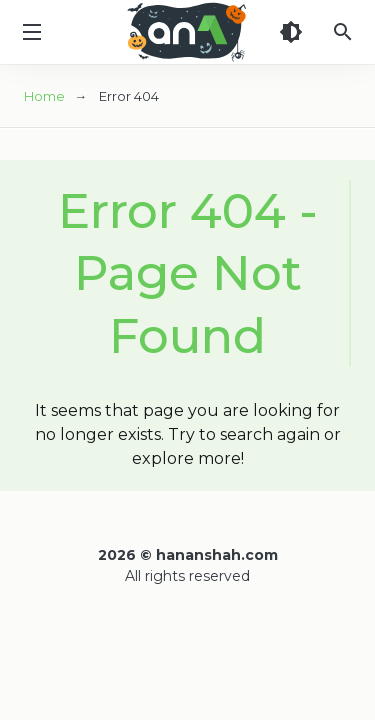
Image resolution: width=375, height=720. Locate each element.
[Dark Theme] (291, 32)
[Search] (343, 32)
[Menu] (32, 32)
